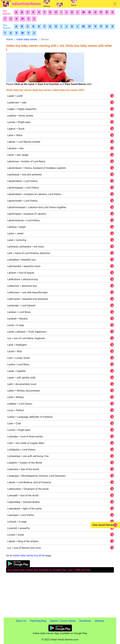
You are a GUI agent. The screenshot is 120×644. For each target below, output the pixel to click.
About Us (21, 621)
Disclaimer (85, 621)
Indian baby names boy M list (29, 556)
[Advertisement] (60, 596)
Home (9, 39)
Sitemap (99, 621)
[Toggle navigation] (115, 4)
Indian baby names (27, 39)
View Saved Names (103, 525)
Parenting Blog (38, 621)
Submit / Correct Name (63, 621)
